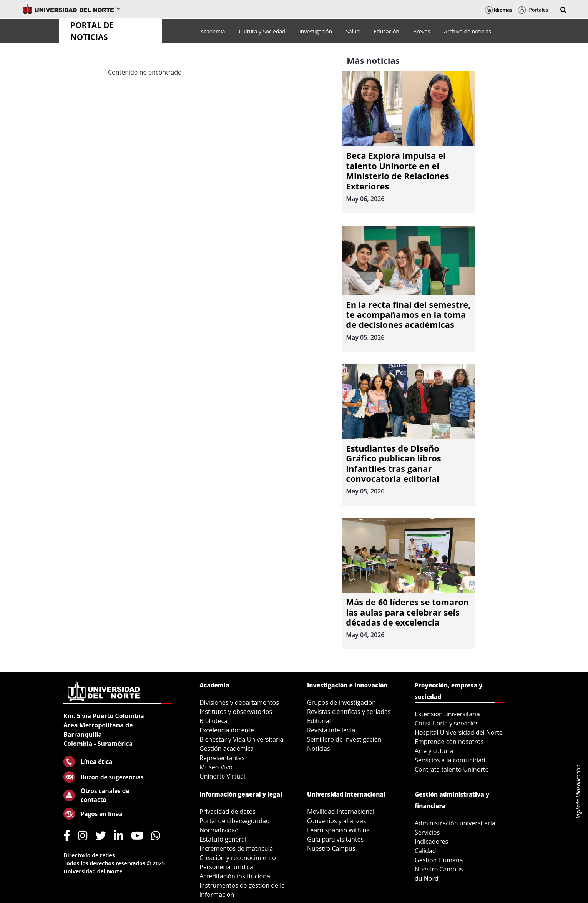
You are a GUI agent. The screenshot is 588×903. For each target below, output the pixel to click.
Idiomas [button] (499, 10)
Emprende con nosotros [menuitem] (449, 742)
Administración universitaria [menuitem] (455, 823)
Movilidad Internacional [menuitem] (341, 812)
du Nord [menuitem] (427, 878)
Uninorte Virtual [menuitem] (222, 776)
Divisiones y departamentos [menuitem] (239, 702)
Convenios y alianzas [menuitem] (337, 821)
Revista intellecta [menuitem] (331, 730)
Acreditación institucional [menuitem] (236, 876)
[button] (563, 10)
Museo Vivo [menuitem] (216, 767)
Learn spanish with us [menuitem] (338, 830)
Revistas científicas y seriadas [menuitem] (349, 712)
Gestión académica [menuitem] (227, 749)
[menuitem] (213, 31)
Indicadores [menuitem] (431, 842)
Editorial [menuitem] (319, 721)
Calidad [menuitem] (425, 851)
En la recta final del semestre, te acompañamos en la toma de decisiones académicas (408, 315)
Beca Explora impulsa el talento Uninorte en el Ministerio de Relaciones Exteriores (397, 170)
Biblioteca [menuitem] (213, 721)
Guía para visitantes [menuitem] (335, 839)
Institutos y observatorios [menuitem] (236, 712)
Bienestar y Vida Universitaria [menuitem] (241, 739)
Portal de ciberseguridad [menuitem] (235, 821)
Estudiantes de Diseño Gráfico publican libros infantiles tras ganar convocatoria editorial (393, 463)
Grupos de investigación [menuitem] (341, 702)
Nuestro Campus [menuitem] (331, 848)
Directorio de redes (89, 855)
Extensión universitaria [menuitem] (447, 714)
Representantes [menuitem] (222, 758)
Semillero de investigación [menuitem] (344, 739)
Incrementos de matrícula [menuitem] (236, 848)
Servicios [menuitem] (427, 832)
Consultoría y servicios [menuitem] (447, 723)
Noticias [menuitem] (319, 749)
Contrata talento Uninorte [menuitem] (452, 769)
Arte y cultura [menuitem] (434, 751)
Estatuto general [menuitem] (223, 839)
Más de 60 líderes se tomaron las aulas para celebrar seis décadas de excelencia (407, 612)
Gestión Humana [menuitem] (439, 860)
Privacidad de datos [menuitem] (228, 812)
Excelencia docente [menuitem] (227, 730)
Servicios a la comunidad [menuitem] (450, 760)
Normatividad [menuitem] (219, 830)
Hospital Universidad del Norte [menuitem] (459, 732)
